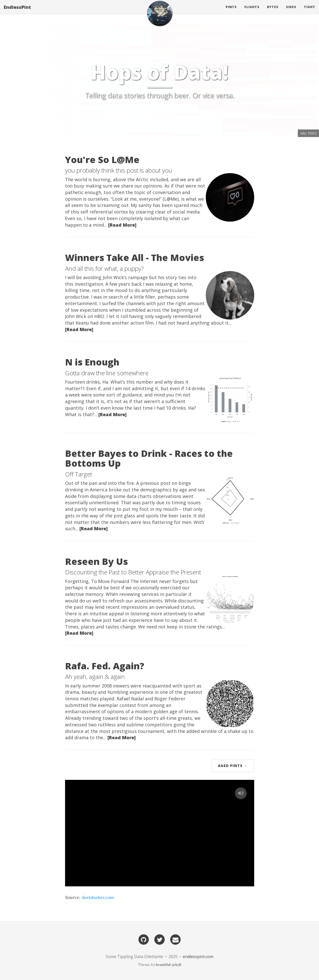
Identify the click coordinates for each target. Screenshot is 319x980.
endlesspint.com (198, 957)
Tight (310, 11)
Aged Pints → (233, 766)
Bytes (273, 11)
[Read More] (122, 225)
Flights (252, 11)
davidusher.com (98, 897)
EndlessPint (17, 11)
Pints (231, 11)
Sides (291, 11)
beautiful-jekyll (168, 965)
